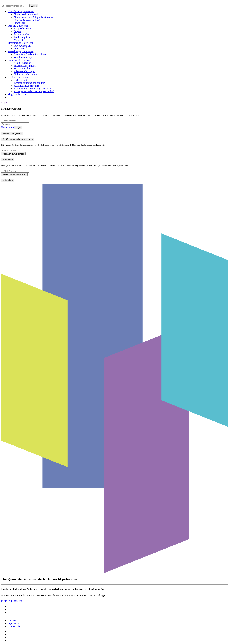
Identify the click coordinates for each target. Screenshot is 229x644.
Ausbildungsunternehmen (27, 86)
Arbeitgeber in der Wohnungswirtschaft (34, 91)
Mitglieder (19, 40)
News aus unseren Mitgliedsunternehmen (35, 17)
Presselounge (14, 51)
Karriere (12, 77)
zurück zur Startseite (12, 601)
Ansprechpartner (23, 29)
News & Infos (15, 11)
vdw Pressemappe (23, 57)
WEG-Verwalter (22, 69)
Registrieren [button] (7, 127)
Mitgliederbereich (17, 94)
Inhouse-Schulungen (24, 71)
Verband (12, 26)
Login (4, 103)
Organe (18, 31)
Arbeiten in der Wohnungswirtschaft (33, 89)
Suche (34, 6)
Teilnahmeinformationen (27, 74)
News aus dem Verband (26, 14)
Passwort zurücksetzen (13, 154)
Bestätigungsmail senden (14, 174)
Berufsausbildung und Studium (30, 83)
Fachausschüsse (22, 34)
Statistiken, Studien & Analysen (30, 54)
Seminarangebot (22, 63)
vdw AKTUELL (22, 46)
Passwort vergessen (12, 133)
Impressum (13, 623)
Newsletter (19, 23)
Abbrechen (8, 160)
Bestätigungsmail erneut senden (18, 139)
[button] (28, 11)
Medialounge (14, 43)
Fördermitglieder (23, 37)
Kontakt (12, 620)
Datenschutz (14, 626)
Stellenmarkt (21, 80)
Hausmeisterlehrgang (25, 66)
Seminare (12, 60)
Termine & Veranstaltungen (28, 20)
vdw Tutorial (21, 49)
